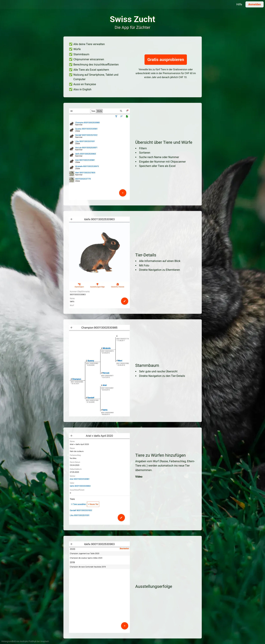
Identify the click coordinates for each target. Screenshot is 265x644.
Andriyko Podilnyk (28, 641)
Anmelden (255, 4)
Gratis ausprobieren (166, 60)
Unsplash (45, 641)
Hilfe (239, 4)
